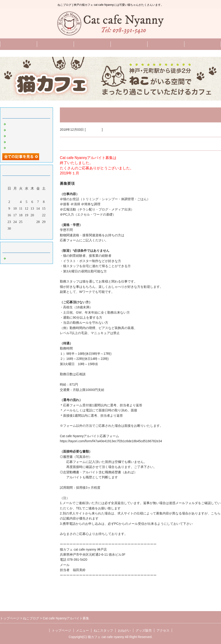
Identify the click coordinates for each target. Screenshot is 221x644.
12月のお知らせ (19, 130)
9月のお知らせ (18, 147)
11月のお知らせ (19, 136)
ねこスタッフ (92, 44)
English (166, 44)
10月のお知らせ (19, 142)
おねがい (129, 44)
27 (32, 222)
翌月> (35, 235)
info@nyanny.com (83, 565)
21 (38, 215)
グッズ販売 (203, 44)
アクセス (163, 630)
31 (15, 228)
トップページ (18, 44)
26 (27, 222)
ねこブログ (94, 130)
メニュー (55, 44)
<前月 (18, 235)
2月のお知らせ (18, 124)
